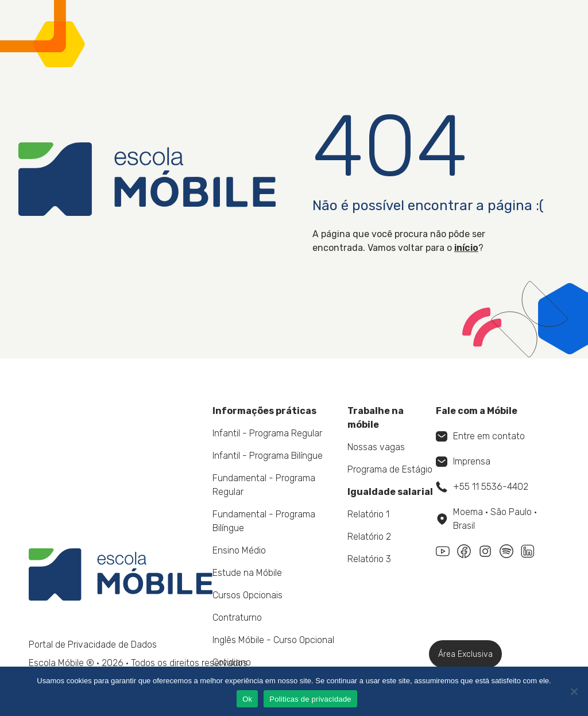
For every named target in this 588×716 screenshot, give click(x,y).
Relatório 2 (369, 537)
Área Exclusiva (465, 654)
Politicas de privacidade (310, 699)
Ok (247, 699)
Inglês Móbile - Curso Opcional (273, 640)
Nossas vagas (376, 447)
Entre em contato (480, 436)
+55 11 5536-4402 (482, 487)
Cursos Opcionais (247, 595)
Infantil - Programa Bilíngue (268, 456)
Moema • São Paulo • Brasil (487, 519)
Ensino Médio (239, 550)
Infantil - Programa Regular (267, 433)
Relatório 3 (369, 559)
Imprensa (463, 461)
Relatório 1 (368, 514)
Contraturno (237, 618)
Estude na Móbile (247, 573)
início (466, 248)
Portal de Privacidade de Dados (93, 645)
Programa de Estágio (390, 469)
